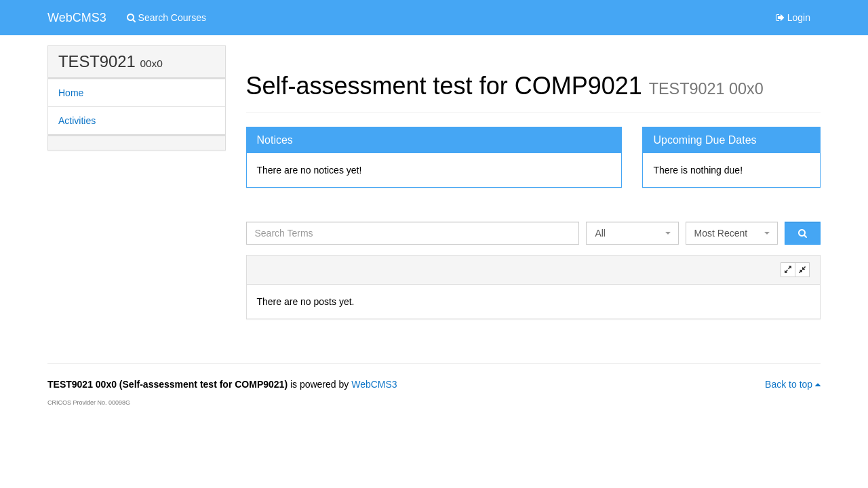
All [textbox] (600, 233)
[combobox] (632, 233)
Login (793, 18)
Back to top (793, 384)
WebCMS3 (77, 18)
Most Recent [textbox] (721, 233)
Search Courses (166, 18)
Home (71, 93)
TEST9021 (97, 61)
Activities (77, 121)
